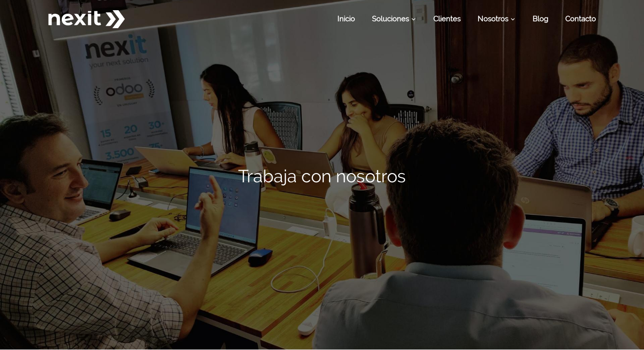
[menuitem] (346, 19)
